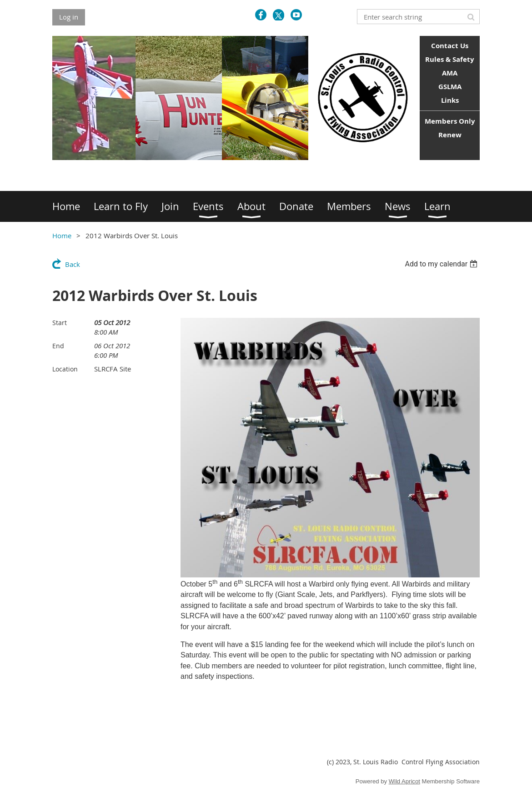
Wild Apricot (404, 781)
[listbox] (442, 264)
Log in (69, 17)
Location (65, 369)
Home (62, 236)
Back (73, 264)
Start (60, 323)
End (58, 346)
